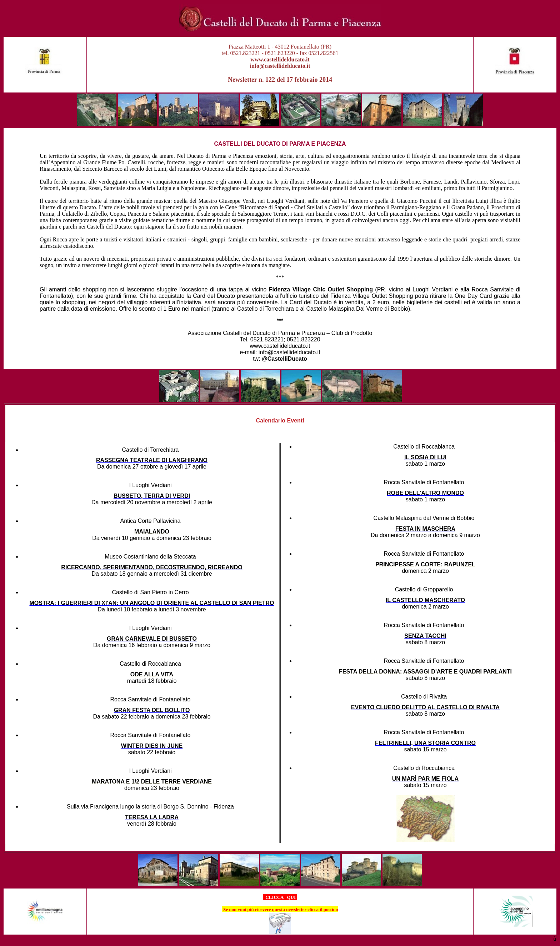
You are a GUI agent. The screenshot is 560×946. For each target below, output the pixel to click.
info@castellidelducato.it (280, 66)
